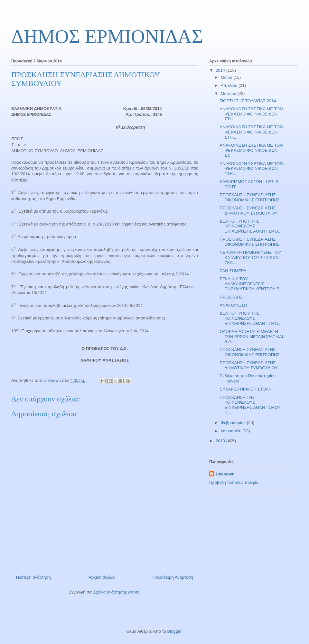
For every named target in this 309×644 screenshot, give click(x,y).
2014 (221, 70)
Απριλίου (230, 85)
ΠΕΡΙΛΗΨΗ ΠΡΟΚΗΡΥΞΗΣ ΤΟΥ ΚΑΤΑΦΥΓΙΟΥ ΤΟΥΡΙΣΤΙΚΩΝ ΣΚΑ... (250, 257)
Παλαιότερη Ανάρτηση (173, 577)
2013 (221, 441)
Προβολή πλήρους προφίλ (234, 482)
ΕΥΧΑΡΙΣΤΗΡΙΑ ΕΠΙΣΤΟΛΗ (246, 389)
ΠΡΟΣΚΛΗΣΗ (232, 297)
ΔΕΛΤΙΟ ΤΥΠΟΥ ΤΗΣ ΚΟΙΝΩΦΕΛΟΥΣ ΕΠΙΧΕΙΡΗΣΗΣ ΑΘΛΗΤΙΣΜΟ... (250, 226)
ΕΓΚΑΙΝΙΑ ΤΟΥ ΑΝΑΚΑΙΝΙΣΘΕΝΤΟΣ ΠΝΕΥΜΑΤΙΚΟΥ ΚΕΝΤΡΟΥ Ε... (251, 284)
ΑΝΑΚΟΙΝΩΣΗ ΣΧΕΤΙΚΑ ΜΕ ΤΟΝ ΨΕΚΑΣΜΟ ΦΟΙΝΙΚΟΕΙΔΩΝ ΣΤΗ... (251, 114)
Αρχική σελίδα (102, 577)
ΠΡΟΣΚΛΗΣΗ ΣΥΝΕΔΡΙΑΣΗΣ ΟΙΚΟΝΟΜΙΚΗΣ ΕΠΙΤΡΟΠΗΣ (249, 197)
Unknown (225, 474)
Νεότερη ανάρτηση (33, 577)
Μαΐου (227, 77)
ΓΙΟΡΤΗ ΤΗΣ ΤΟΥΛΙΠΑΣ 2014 (248, 101)
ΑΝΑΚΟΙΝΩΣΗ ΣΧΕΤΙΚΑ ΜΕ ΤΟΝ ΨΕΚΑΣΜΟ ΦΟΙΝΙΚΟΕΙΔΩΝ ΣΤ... (251, 150)
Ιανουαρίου (232, 431)
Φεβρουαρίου (234, 423)
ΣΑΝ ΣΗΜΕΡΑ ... (235, 271)
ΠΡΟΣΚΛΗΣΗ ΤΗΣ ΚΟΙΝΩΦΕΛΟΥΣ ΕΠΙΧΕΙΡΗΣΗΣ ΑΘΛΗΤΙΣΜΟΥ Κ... (250, 405)
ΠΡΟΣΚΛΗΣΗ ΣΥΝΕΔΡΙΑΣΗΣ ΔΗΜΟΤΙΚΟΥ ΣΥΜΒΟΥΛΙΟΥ (248, 211)
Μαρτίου (229, 93)
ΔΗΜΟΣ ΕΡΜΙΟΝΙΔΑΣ (107, 36)
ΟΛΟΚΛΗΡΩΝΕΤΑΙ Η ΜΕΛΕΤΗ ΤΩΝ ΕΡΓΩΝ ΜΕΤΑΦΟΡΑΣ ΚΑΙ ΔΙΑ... (251, 336)
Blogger (174, 631)
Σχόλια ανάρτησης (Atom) (117, 592)
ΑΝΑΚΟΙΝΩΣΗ (233, 305)
